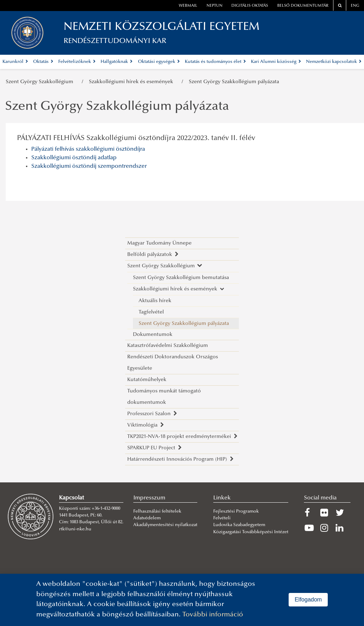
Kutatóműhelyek (147, 380)
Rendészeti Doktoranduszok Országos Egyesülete (173, 363)
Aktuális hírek (155, 301)
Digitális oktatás (250, 6)
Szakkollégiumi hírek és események (132, 82)
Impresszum (149, 498)
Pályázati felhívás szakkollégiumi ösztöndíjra (88, 149)
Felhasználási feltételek (157, 512)
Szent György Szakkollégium (41, 82)
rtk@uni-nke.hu (75, 529)
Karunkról (15, 62)
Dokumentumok (153, 335)
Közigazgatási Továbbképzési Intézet (251, 532)
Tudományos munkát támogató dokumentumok (164, 397)
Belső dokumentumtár (303, 6)
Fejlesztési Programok (236, 512)
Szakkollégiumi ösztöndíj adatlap (74, 158)
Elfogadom (308, 600)
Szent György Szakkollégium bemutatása (181, 278)
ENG (355, 6)
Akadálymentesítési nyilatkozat (165, 525)
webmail (188, 6)
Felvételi (222, 518)
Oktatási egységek (159, 62)
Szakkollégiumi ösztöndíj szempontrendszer (89, 166)
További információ (213, 615)
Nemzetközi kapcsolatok (334, 62)
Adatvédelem (147, 518)
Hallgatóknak (117, 62)
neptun (215, 6)
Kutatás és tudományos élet (215, 62)
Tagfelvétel (151, 312)
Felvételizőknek (77, 62)
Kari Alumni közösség (276, 62)
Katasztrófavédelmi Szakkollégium (168, 346)
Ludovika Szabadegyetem (239, 525)
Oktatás (43, 62)
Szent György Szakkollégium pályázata (234, 82)
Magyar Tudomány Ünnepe (159, 243)
